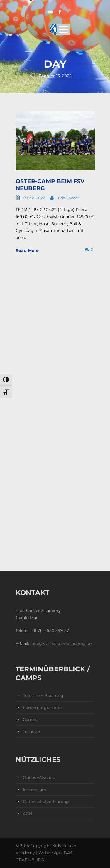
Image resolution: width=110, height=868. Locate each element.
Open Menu (64, 29)
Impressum (35, 790)
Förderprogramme (42, 708)
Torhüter (32, 732)
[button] (11, 857)
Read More (27, 250)
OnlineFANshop (39, 777)
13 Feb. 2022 (34, 198)
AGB (28, 814)
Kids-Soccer (68, 198)
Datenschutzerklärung (46, 802)
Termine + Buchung (43, 695)
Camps (30, 720)
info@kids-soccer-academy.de (61, 643)
